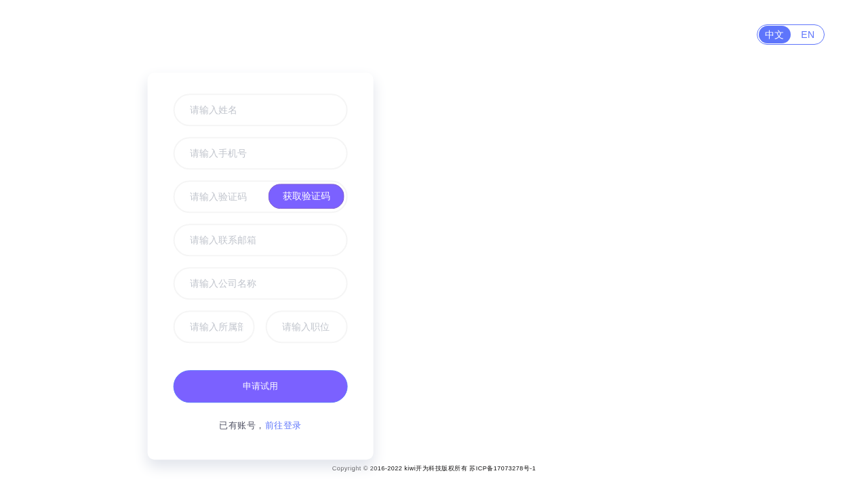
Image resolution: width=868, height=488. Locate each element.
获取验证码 (306, 196)
